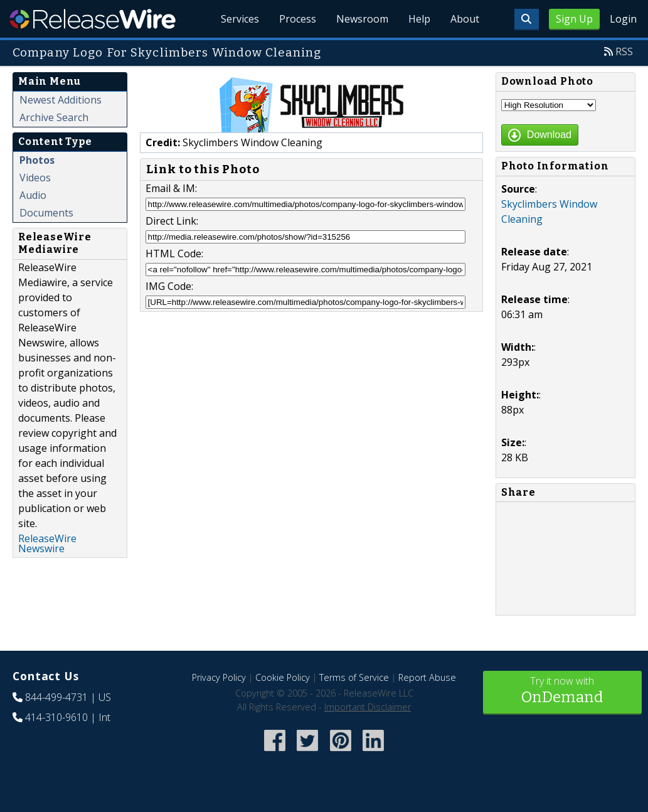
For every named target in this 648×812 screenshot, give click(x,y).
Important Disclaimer (368, 707)
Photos (37, 160)
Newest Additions (61, 100)
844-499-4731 (56, 697)
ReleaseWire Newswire (47, 543)
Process (298, 19)
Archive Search (54, 117)
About (465, 19)
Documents (46, 213)
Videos (35, 178)
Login (623, 19)
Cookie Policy (283, 677)
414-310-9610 (56, 717)
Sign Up (574, 19)
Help (419, 19)
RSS (624, 51)
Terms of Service (354, 677)
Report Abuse (427, 677)
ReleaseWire (93, 19)
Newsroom (362, 19)
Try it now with (562, 691)
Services (240, 19)
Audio (33, 195)
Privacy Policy (219, 677)
